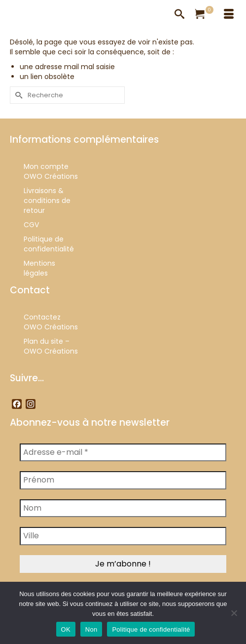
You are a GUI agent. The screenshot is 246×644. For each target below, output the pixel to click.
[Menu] (229, 15)
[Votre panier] (204, 15)
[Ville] (123, 536)
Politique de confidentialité (151, 629)
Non (91, 629)
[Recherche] (179, 15)
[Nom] (123, 508)
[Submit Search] (17, 95)
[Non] (234, 613)
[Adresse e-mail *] (123, 452)
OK (66, 629)
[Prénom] (123, 480)
